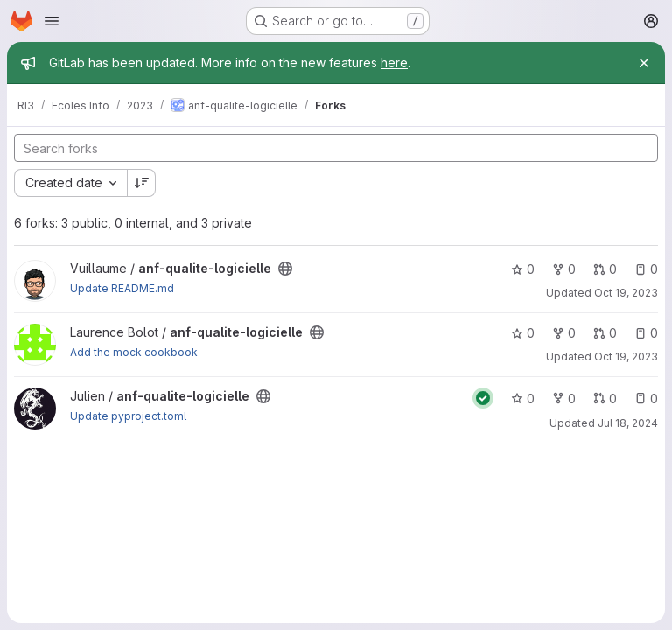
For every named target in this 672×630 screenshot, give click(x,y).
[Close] (644, 63)
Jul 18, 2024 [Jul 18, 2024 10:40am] (628, 423)
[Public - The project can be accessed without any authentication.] (285, 269)
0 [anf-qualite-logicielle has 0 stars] (523, 269)
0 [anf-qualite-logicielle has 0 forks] (564, 269)
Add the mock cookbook (134, 352)
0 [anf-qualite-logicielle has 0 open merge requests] (605, 269)
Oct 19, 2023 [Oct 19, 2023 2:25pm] (626, 293)
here (394, 63)
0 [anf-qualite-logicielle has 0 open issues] (646, 269)
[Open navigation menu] (52, 21)
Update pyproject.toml (128, 416)
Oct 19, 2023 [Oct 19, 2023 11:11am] (626, 357)
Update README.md (122, 288)
